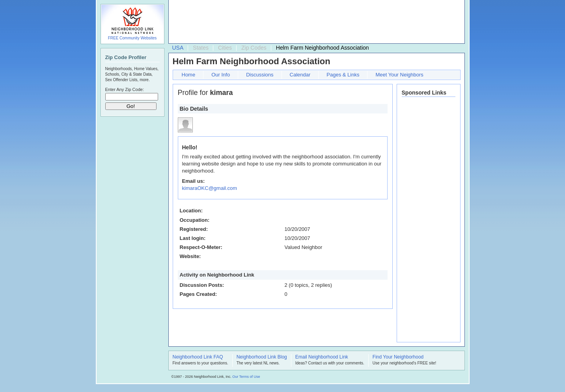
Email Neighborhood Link (322, 357)
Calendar (300, 75)
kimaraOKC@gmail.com (210, 188)
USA (178, 48)
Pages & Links (343, 75)
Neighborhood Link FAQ (198, 357)
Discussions (260, 75)
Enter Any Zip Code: (125, 89)
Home (189, 75)
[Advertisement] (315, 22)
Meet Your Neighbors (399, 75)
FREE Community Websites (132, 38)
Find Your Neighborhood (398, 357)
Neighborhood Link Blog (262, 357)
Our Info (221, 75)
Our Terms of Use (246, 377)
